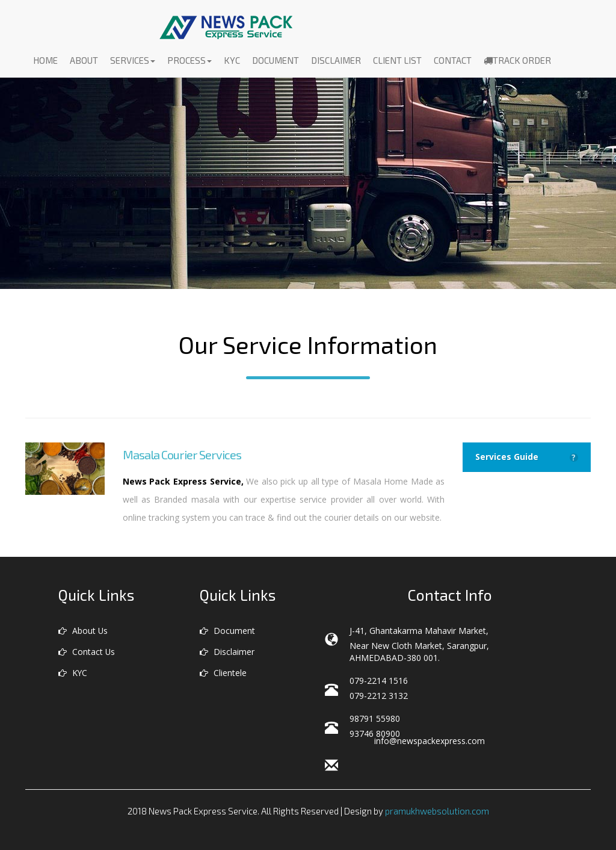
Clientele (223, 673)
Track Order (517, 62)
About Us (83, 631)
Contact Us (87, 652)
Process (189, 62)
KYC (232, 62)
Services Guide (527, 457)
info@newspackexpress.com (430, 741)
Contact (453, 62)
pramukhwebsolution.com (437, 811)
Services (133, 62)
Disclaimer (336, 62)
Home (45, 62)
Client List (397, 62)
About (84, 62)
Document (276, 62)
